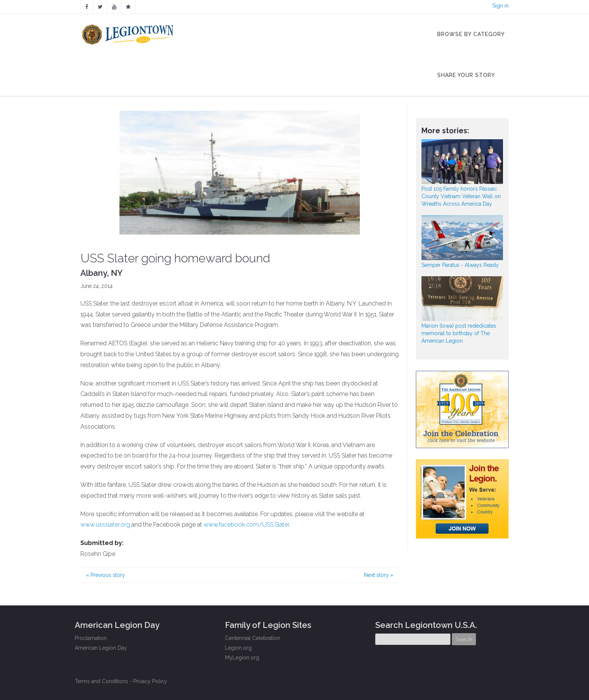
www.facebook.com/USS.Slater (246, 525)
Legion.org (238, 648)
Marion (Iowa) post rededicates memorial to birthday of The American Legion (459, 333)
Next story (379, 575)
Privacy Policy (150, 681)
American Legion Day (101, 648)
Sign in (501, 6)
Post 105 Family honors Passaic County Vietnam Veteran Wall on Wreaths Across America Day (461, 196)
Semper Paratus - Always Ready (460, 265)
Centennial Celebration (253, 638)
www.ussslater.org (105, 525)
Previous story (106, 575)
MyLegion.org (242, 658)
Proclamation (91, 638)
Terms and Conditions (101, 681)
